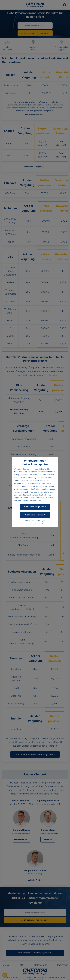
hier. (40, 501)
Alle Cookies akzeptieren (35, 507)
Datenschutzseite (27, 498)
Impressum (30, 524)
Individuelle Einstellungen (35, 520)
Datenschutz (39, 524)
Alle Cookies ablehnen (35, 515)
